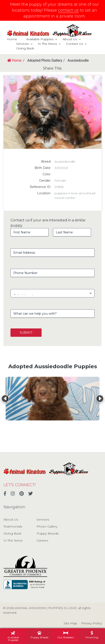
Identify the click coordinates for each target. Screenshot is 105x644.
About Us (70, 39)
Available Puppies (40, 39)
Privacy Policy (92, 623)
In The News (47, 44)
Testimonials (13, 526)
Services (22, 44)
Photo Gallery (47, 526)
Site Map (70, 623)
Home (12, 39)
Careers (42, 540)
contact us (68, 10)
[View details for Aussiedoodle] (52, 399)
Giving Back (25, 48)
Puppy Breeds (48, 533)
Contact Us (74, 44)
